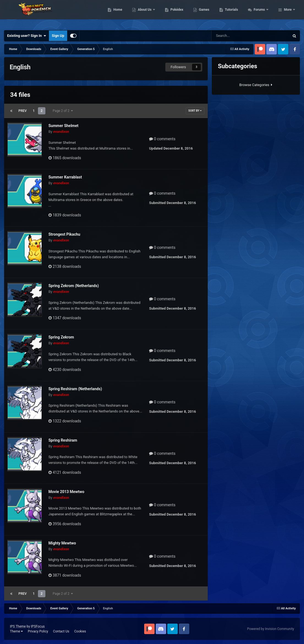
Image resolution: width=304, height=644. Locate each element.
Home (148, 14)
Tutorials (261, 14)
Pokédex (207, 14)
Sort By (195, 111)
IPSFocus (38, 626)
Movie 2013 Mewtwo (66, 492)
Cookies (80, 631)
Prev (23, 111)
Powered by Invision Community (271, 629)
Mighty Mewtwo (62, 543)
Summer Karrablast (65, 177)
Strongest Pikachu (64, 234)
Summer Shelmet (63, 126)
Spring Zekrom (61, 337)
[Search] (235, 36)
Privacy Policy (38, 631)
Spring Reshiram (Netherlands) (75, 389)
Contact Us (61, 631)
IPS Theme (18, 626)
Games (234, 14)
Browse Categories (256, 85)
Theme (16, 631)
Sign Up (58, 36)
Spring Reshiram (63, 440)
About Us (175, 14)
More (288, 14)
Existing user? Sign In (27, 36)
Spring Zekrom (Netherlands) (74, 286)
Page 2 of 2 (63, 111)
